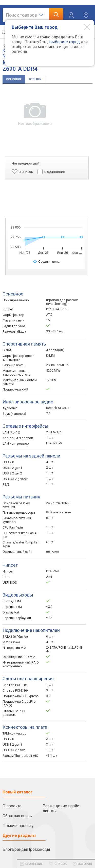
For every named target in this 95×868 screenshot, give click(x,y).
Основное (14, 79)
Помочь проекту (18, 826)
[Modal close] (83, 27)
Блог (7, 849)
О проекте (12, 806)
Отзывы (35, 79)
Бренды (19, 849)
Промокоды (39, 849)
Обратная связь (17, 816)
